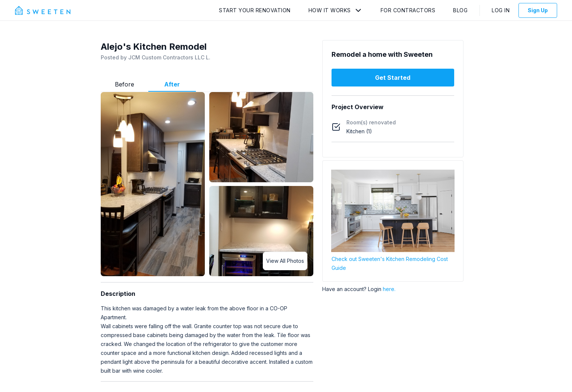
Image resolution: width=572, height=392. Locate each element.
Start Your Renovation (255, 10)
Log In (501, 10)
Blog (460, 10)
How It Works (330, 10)
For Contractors (408, 10)
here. (389, 289)
